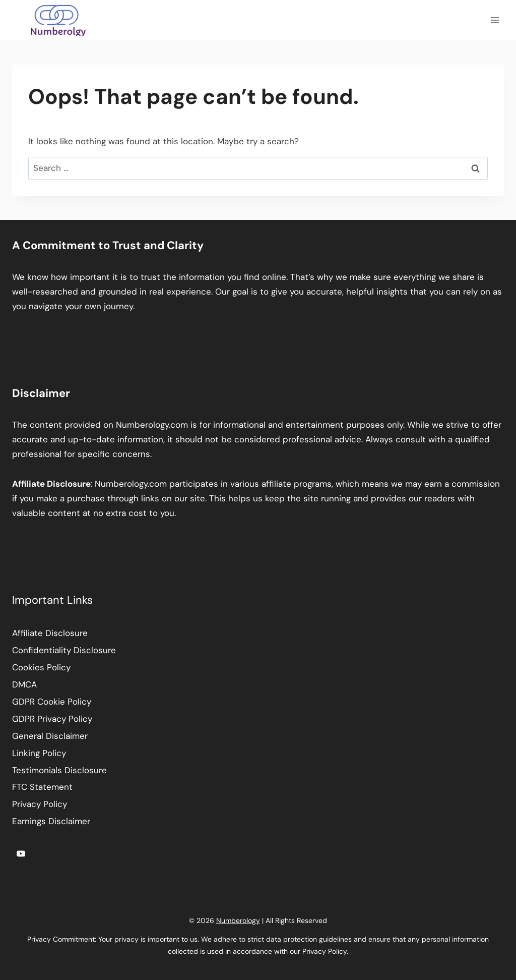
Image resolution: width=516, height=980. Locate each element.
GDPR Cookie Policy (52, 702)
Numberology (238, 920)
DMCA (24, 684)
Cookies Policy (41, 667)
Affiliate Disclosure (50, 633)
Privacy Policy (40, 804)
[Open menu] (495, 20)
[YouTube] (21, 854)
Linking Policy (39, 753)
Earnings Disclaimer (51, 821)
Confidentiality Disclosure (64, 650)
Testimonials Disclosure (59, 770)
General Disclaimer (50, 736)
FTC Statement (42, 787)
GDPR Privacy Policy (52, 719)
